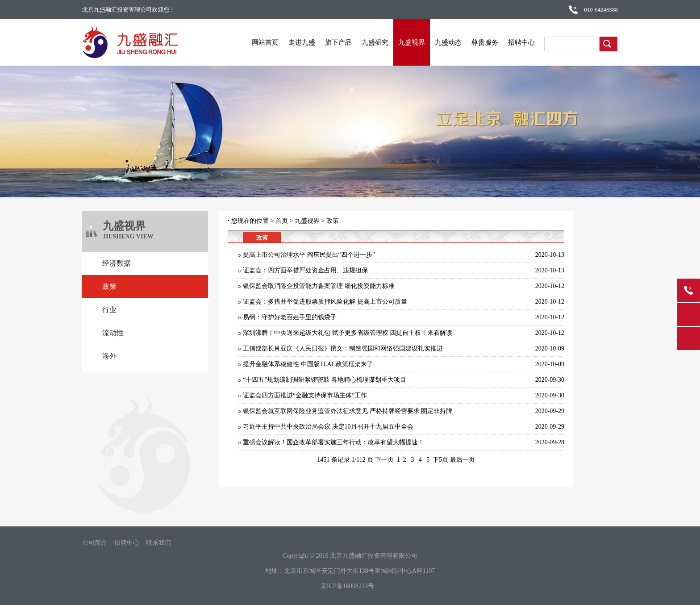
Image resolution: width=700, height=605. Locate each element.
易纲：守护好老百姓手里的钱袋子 (290, 317)
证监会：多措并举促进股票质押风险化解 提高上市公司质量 (325, 302)
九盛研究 (375, 42)
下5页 (440, 460)
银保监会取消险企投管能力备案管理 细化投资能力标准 (319, 286)
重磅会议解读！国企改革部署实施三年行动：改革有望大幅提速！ (333, 442)
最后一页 (462, 460)
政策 (109, 286)
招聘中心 (521, 42)
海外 (109, 356)
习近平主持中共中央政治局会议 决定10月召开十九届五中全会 (328, 427)
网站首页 (265, 42)
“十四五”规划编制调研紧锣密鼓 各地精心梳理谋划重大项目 (325, 380)
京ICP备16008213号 (347, 586)
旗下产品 (338, 42)
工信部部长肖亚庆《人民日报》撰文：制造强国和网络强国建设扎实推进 (343, 348)
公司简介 (95, 543)
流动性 (113, 333)
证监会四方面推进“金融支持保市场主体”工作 (305, 395)
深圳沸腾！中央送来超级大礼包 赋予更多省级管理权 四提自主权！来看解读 (348, 333)
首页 (282, 221)
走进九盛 (302, 42)
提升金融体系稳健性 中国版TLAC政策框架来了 (308, 364)
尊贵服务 (485, 42)
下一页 (384, 460)
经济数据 (117, 263)
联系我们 (158, 543)
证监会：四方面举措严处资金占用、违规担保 (305, 270)
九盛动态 (448, 42)
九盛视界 (412, 42)
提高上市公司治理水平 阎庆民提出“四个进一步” (309, 255)
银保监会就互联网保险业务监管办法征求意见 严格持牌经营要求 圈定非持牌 (348, 411)
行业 (109, 310)
